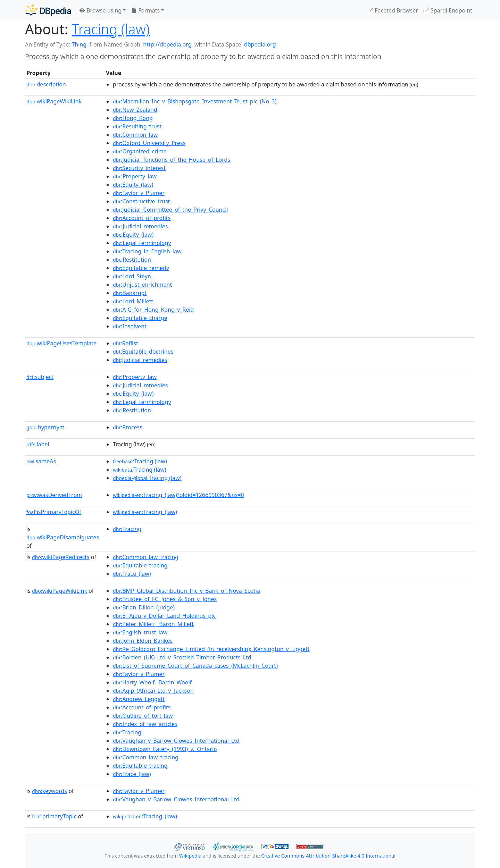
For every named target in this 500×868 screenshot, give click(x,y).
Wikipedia (190, 856)
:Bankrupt (130, 293)
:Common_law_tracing (146, 557)
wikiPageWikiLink (54, 101)
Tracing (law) (111, 29)
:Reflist (126, 343)
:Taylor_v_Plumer (139, 193)
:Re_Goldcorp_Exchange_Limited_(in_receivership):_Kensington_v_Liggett (211, 649)
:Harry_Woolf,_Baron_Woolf (152, 682)
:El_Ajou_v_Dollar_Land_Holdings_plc (164, 616)
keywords (49, 791)
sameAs (41, 461)
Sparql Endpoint (448, 10)
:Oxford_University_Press (149, 143)
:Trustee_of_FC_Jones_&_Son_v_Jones (165, 599)
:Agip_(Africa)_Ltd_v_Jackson (153, 691)
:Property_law (135, 176)
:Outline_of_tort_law (143, 716)
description (46, 84)
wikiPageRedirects (61, 557)
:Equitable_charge (140, 318)
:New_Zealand (135, 110)
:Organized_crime (140, 151)
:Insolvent (130, 326)
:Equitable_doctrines (143, 352)
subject (40, 377)
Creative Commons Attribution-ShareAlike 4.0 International (328, 856)
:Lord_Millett (133, 301)
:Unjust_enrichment (142, 285)
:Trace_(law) (132, 574)
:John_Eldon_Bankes (143, 641)
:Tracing (127, 529)
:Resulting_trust (137, 126)
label (38, 444)
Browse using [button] (101, 10)
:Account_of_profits (142, 218)
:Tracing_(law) (145, 512)
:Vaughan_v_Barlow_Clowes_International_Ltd (176, 741)
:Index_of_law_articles (145, 724)
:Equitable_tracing (140, 565)
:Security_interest (139, 168)
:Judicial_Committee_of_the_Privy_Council (170, 210)
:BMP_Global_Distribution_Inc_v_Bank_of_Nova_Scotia (186, 591)
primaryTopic (54, 816)
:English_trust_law (140, 632)
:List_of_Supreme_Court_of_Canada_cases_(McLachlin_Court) (195, 666)
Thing (79, 44)
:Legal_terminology (142, 243)
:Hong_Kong (133, 118)
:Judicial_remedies (140, 226)
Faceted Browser (393, 10)
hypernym (45, 427)
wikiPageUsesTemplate (61, 343)
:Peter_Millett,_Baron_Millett (153, 624)
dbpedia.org (260, 44)
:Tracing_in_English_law (147, 251)
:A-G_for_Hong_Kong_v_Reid (153, 310)
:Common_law (135, 135)
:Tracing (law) (140, 461)
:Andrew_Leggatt (139, 699)
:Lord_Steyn (132, 276)
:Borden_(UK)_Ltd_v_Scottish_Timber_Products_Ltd (182, 657)
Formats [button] (145, 10)
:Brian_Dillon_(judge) (144, 607)
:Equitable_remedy (141, 268)
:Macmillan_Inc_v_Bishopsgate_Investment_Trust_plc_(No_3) (195, 101)
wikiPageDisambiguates (63, 537)
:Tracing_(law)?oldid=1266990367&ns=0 (178, 495)
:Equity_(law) (133, 185)
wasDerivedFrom (54, 495)
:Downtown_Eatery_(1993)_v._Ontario (165, 749)
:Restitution (132, 260)
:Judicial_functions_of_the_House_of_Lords (172, 160)
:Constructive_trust (141, 201)
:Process (128, 427)
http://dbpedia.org (167, 44)
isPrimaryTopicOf (54, 512)
